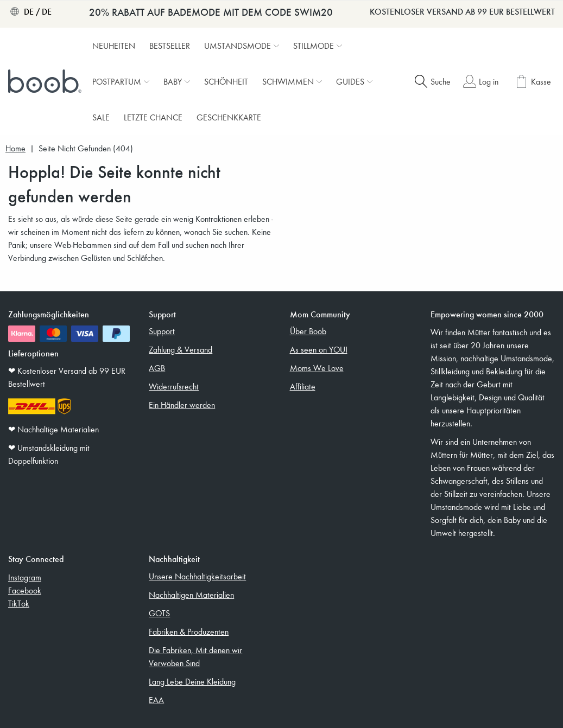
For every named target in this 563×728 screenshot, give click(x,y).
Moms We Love (317, 368)
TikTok (19, 603)
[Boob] (46, 81)
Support (162, 331)
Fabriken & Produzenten (189, 631)
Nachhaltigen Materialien (191, 595)
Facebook (25, 590)
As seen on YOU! (319, 349)
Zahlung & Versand (181, 349)
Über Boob (308, 331)
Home (15, 148)
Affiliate (303, 386)
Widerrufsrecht (174, 386)
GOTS (159, 613)
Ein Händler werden (182, 405)
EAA (156, 700)
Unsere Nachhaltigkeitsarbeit (197, 576)
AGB (157, 368)
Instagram (25, 577)
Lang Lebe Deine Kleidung (192, 681)
